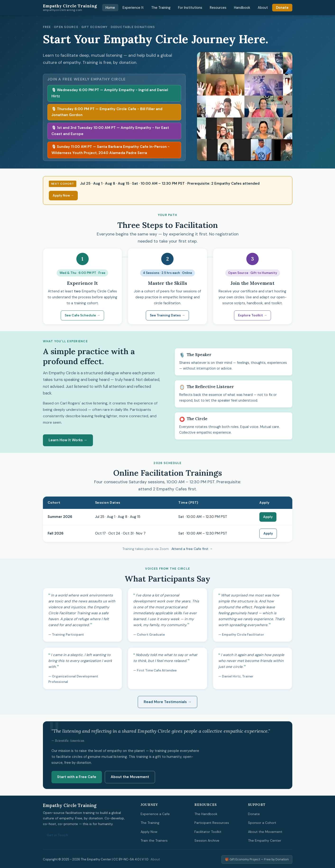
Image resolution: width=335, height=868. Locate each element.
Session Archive (207, 840)
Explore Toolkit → (252, 315)
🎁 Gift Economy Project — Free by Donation (257, 859)
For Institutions (190, 8)
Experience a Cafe (155, 814)
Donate (282, 8)
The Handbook (206, 814)
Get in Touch (57, 835)
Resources (218, 8)
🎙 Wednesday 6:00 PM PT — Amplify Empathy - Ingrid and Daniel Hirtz (110, 93)
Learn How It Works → (68, 440)
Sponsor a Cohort (262, 823)
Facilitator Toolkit (208, 832)
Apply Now (149, 832)
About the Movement (130, 777)
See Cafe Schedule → (82, 315)
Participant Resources (212, 823)
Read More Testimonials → (167, 702)
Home (110, 8)
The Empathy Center (265, 840)
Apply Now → (63, 195)
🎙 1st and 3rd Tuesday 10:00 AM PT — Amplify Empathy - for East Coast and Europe (110, 131)
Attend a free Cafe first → (192, 549)
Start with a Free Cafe (77, 777)
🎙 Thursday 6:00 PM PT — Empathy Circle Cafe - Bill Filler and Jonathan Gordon (107, 112)
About (263, 8)
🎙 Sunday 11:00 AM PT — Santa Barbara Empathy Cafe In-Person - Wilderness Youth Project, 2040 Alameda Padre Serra (110, 150)
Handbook (242, 8)
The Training (161, 8)
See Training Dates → (167, 315)
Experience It (133, 8)
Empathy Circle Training (70, 8)
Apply (268, 517)
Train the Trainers (154, 840)
